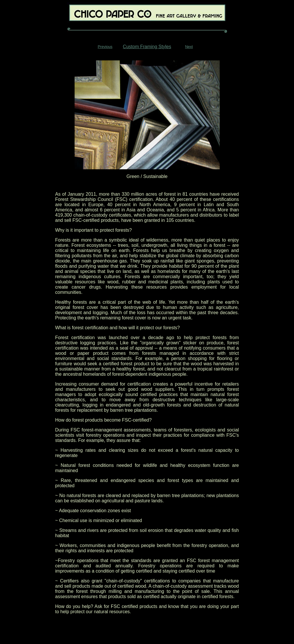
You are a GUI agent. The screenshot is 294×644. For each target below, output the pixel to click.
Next (189, 47)
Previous (105, 47)
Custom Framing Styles (147, 47)
